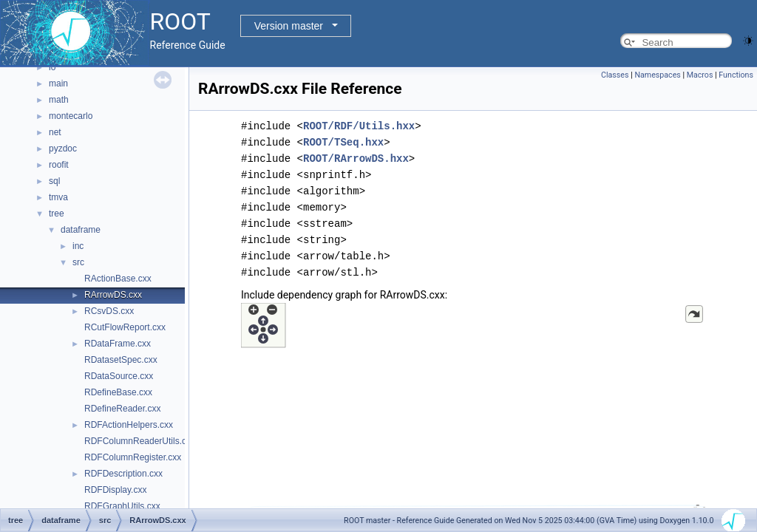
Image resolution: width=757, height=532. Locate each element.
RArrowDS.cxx (113, 295)
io (52, 67)
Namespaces (657, 75)
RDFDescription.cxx (123, 474)
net (55, 132)
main (58, 83)
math (59, 100)
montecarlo (71, 116)
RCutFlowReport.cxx (125, 327)
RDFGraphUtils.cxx (122, 506)
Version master (289, 26)
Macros (700, 75)
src (78, 262)
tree (57, 214)
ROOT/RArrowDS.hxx (356, 158)
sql (54, 181)
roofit (59, 165)
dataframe (81, 230)
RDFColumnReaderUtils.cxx (140, 441)
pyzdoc (63, 149)
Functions (736, 75)
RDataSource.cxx (119, 376)
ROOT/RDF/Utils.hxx (359, 126)
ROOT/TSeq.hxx (343, 142)
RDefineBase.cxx (118, 392)
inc (78, 246)
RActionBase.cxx (118, 279)
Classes (615, 75)
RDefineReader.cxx (122, 409)
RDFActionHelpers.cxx (129, 425)
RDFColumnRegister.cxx (133, 457)
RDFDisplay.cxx (115, 490)
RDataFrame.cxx (118, 344)
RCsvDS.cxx (109, 311)
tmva (58, 197)
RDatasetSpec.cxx (121, 360)
